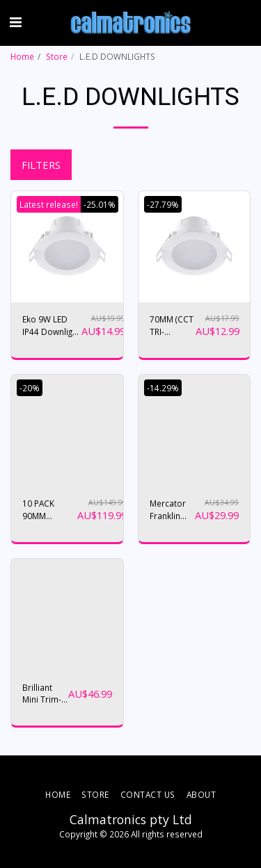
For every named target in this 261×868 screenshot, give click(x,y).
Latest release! (49, 204)
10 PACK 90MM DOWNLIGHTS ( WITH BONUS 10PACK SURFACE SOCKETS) (50, 510)
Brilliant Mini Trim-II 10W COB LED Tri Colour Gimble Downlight (44, 694)
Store (57, 56)
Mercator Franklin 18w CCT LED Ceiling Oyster (171, 510)
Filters (41, 165)
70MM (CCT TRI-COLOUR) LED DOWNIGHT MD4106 (173, 326)
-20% (30, 388)
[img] (67, 247)
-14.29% (163, 388)
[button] (15, 22)
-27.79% (163, 204)
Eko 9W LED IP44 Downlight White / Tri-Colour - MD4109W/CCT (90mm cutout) (52, 326)
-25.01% (100, 204)
